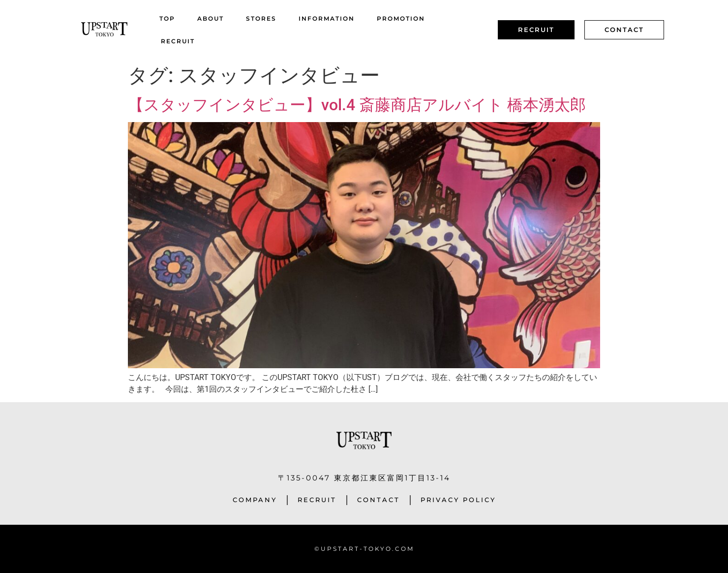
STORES (261, 18)
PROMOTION (401, 18)
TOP (167, 18)
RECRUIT (178, 41)
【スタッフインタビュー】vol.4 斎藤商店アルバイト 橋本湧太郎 (357, 105)
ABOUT (211, 18)
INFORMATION (327, 18)
